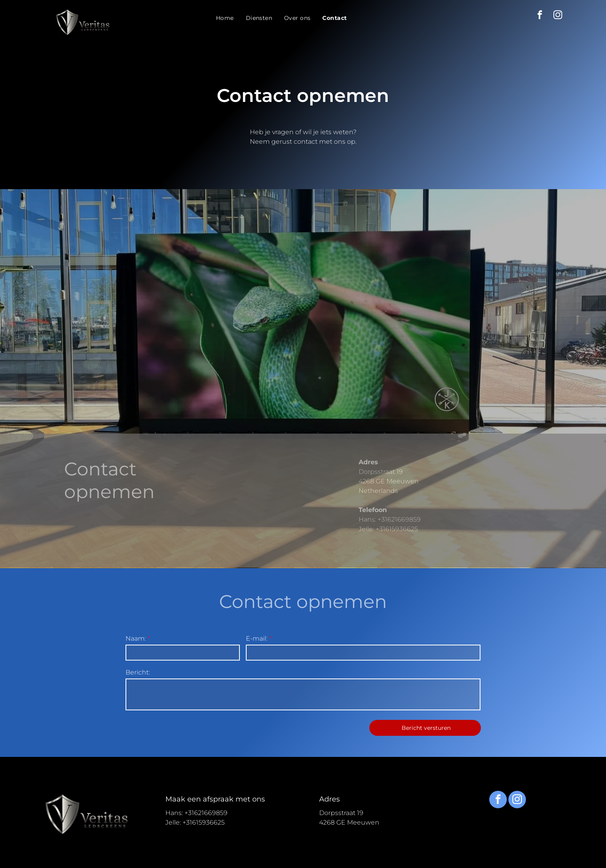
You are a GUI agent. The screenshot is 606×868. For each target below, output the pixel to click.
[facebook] (540, 16)
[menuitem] (225, 18)
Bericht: (138, 672)
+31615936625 (397, 560)
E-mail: (257, 638)
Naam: (136, 638)
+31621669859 (399, 551)
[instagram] (558, 16)
